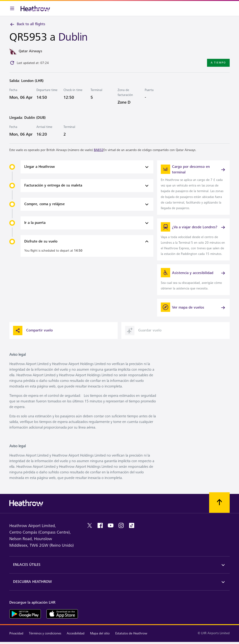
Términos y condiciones (45, 633)
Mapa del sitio (100, 633)
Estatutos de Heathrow (131, 633)
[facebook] (100, 525)
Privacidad (16, 633)
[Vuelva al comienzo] (219, 503)
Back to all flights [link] (27, 24)
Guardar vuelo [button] (143, 331)
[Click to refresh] (12, 63)
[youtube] (111, 525)
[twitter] (90, 525)
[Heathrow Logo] (35, 8)
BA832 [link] (99, 150)
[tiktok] (132, 525)
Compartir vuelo (33, 331)
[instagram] (121, 525)
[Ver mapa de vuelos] (193, 308)
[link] (193, 187)
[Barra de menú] (12, 8)
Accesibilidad (76, 633)
